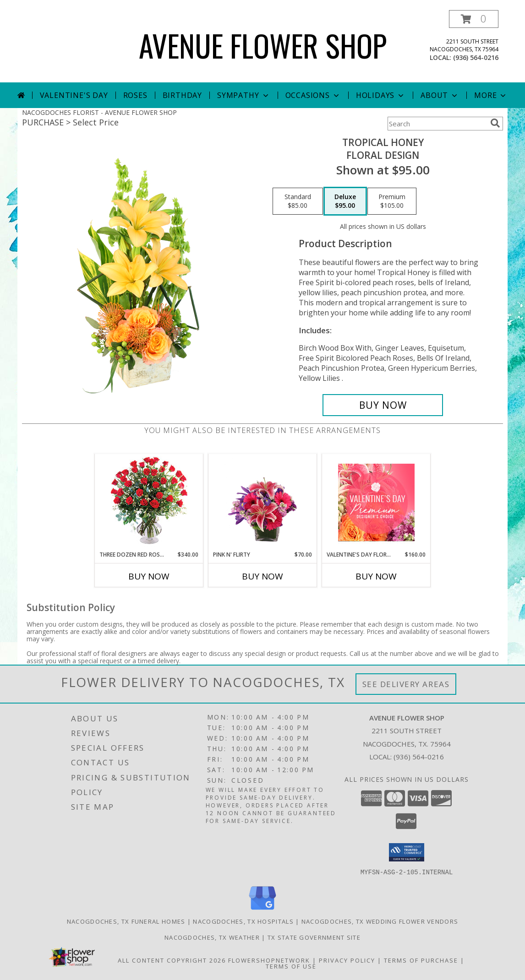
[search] (495, 123)
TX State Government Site (314, 937)
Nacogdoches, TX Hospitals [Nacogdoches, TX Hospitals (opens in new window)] (243, 921)
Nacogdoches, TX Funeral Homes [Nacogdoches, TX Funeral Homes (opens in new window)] (126, 921)
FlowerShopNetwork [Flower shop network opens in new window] (269, 960)
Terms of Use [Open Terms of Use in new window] (291, 966)
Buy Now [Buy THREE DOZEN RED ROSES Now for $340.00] (149, 576)
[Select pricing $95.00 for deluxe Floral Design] (345, 201)
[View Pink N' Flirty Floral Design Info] (263, 502)
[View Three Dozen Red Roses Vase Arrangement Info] (149, 502)
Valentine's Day (74, 95)
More (491, 95)
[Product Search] (437, 124)
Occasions (313, 95)
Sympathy (243, 95)
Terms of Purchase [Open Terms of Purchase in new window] (421, 960)
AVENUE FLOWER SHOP (263, 45)
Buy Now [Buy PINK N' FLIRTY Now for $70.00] (262, 576)
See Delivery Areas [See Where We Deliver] (406, 684)
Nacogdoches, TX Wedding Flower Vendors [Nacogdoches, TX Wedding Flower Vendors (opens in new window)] (380, 921)
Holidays (381, 95)
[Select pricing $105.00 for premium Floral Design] (392, 201)
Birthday (182, 95)
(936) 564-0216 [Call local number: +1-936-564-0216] (476, 57)
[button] (474, 19)
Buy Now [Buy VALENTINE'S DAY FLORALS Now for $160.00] (376, 576)
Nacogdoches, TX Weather (212, 937)
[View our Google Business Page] (262, 910)
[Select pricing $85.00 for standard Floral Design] (298, 201)
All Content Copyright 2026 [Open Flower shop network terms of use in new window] (172, 960)
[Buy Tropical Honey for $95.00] (383, 405)
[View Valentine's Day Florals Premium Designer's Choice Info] (376, 502)
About (440, 95)
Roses (135, 95)
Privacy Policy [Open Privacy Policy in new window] (347, 960)
